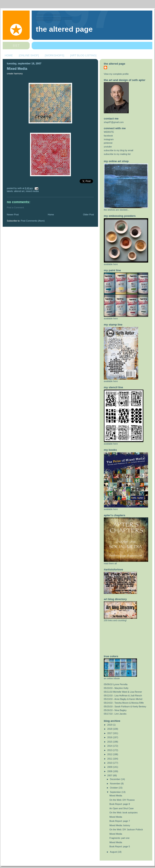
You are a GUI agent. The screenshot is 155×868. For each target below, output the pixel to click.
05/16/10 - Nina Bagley (115, 710)
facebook (108, 136)
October (114, 788)
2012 (110, 754)
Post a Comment (15, 207)
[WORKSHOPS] (54, 55)
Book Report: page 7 (120, 821)
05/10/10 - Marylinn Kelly (116, 688)
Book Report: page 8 (120, 804)
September (116, 792)
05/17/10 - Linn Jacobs (115, 714)
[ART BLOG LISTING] (83, 55)
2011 (110, 759)
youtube (108, 147)
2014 (110, 746)
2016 (110, 737)
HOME (9, 55)
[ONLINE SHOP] (29, 55)
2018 (110, 729)
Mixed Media (17, 69)
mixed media (32, 191)
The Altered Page (64, 29)
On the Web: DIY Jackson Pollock (126, 829)
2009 (110, 767)
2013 (110, 750)
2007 (110, 775)
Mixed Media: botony (120, 825)
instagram (109, 139)
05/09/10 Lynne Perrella (116, 684)
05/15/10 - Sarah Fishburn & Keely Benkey (125, 706)
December (116, 779)
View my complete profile (116, 74)
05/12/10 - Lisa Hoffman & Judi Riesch (123, 696)
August (114, 852)
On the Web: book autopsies (124, 813)
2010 (110, 763)
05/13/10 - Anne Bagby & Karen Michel (123, 699)
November (116, 784)
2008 (110, 771)
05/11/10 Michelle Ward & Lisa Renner (123, 692)
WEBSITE (109, 132)
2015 (110, 742)
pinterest (108, 143)
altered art (19, 191)
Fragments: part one (119, 838)
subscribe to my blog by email (119, 150)
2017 (110, 733)
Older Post (88, 215)
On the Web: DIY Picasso (122, 800)
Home (51, 215)
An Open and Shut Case (122, 808)
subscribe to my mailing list (117, 154)
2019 (110, 725)
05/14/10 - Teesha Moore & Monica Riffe (124, 703)
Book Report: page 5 (120, 846)
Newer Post (13, 215)
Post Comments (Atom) (33, 221)
